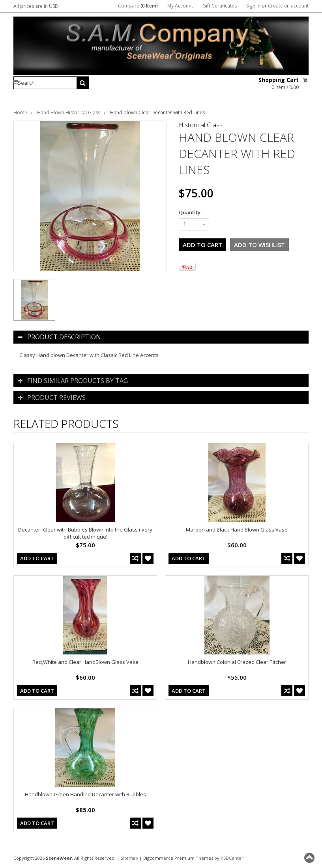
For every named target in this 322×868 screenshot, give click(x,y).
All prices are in (36, 6)
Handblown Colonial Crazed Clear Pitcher (237, 662)
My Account (180, 6)
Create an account (288, 6)
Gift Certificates (220, 6)
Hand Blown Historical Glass (69, 112)
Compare (138, 6)
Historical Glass (201, 125)
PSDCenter (232, 858)
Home (20, 112)
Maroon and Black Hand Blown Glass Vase (237, 530)
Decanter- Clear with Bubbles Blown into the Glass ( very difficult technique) (85, 533)
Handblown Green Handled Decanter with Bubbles (85, 794)
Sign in (253, 6)
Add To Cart (37, 558)
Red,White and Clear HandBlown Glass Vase (85, 662)
